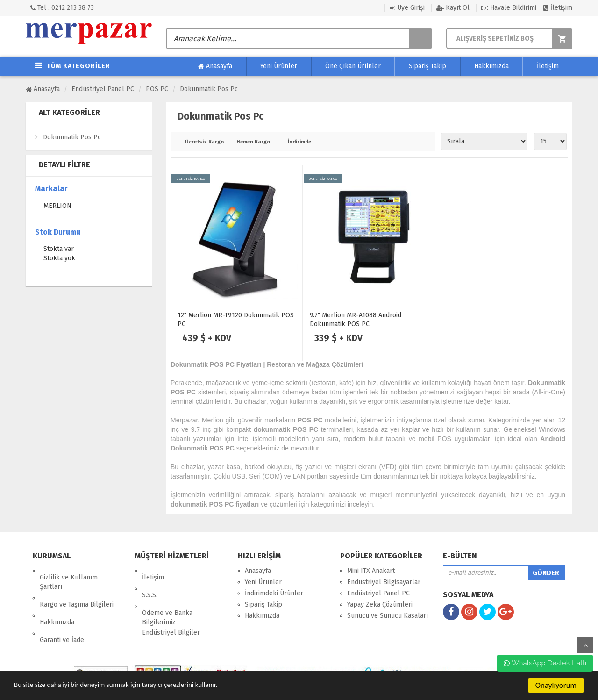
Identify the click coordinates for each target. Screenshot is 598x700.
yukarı (585, 645)
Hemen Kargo (253, 142)
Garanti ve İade (62, 614)
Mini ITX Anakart (371, 571)
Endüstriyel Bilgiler (171, 613)
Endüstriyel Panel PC (103, 89)
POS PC (157, 89)
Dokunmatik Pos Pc (209, 89)
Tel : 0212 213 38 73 (62, 8)
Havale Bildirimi (509, 8)
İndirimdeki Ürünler (274, 593)
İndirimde (299, 142)
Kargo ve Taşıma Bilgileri (77, 591)
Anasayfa (215, 66)
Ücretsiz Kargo (204, 142)
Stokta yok (59, 259)
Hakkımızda (491, 66)
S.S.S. (150, 582)
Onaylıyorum (556, 685)
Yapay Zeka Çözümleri (380, 604)
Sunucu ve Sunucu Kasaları (388, 616)
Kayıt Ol (453, 8)
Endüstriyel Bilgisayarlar (384, 582)
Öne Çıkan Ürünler (353, 66)
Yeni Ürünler (279, 66)
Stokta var (59, 250)
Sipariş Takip (427, 66)
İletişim (558, 8)
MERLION (57, 207)
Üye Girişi (407, 8)
